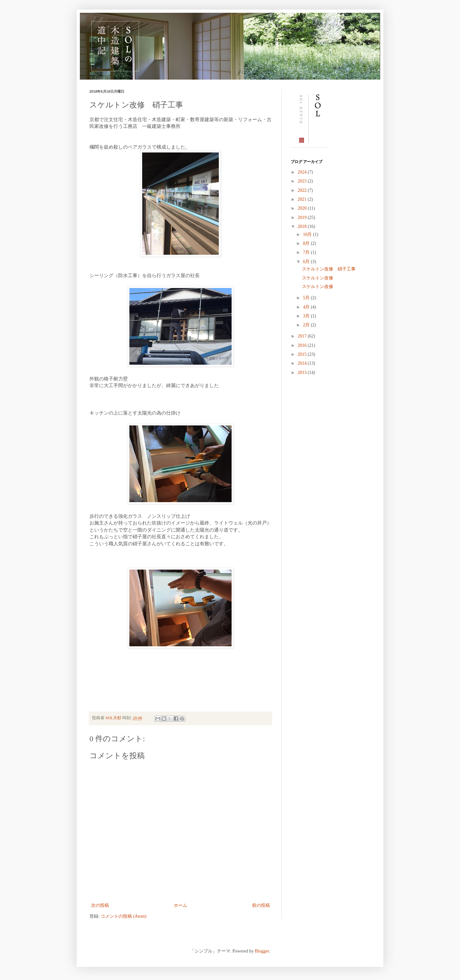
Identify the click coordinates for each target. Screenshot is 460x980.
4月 (307, 307)
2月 (307, 325)
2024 (303, 172)
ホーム (180, 905)
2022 (303, 190)
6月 (307, 262)
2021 (303, 199)
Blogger (262, 951)
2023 (303, 181)
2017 (303, 336)
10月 (308, 234)
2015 (303, 354)
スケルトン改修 (318, 278)
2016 (303, 345)
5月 (307, 298)
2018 (303, 226)
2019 (303, 218)
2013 (303, 373)
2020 (303, 208)
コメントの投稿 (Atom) (123, 916)
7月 (307, 252)
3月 (307, 316)
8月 (307, 243)
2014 (303, 363)
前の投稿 (261, 905)
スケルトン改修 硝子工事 (329, 269)
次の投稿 (100, 905)
